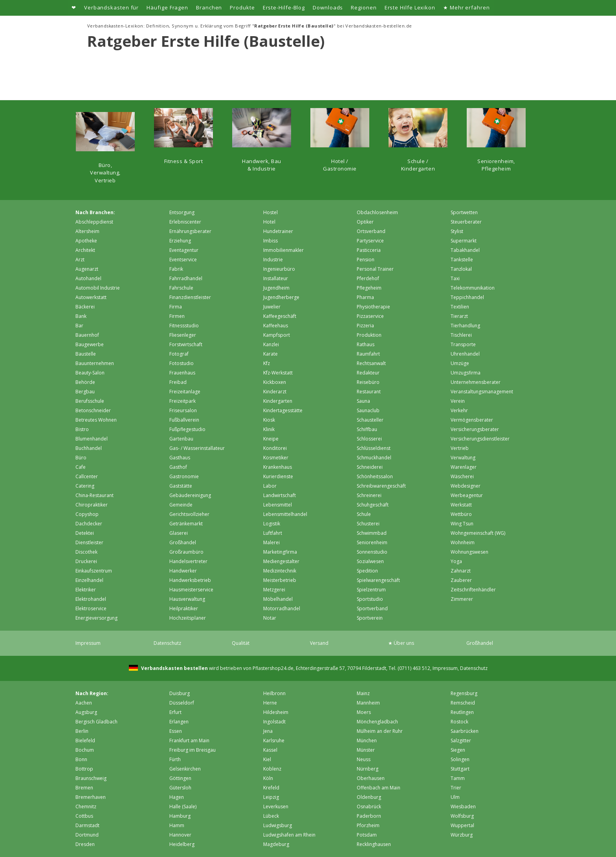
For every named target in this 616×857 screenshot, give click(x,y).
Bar (79, 326)
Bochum (85, 750)
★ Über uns (401, 643)
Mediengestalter (281, 561)
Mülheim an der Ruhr (380, 731)
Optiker (365, 222)
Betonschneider (93, 410)
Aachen (84, 703)
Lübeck (271, 816)
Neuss (364, 759)
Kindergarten (278, 401)
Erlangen (179, 722)
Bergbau (85, 392)
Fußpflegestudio (187, 429)
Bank (81, 316)
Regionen (364, 7)
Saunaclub (368, 410)
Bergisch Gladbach (96, 722)
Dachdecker (89, 524)
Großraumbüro (186, 552)
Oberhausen (371, 778)
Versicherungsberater (475, 429)
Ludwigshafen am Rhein (289, 835)
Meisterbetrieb (280, 580)
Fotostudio (181, 363)
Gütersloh (180, 788)
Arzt (80, 260)
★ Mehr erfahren (467, 7)
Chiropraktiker (92, 505)
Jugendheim (276, 288)
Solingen (460, 759)
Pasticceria (369, 250)
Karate (270, 354)
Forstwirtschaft (186, 344)
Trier (456, 788)
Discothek (86, 552)
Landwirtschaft (280, 495)
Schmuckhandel (374, 458)
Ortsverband (371, 231)
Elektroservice (91, 608)
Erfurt (175, 712)
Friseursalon (183, 410)
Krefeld (271, 788)
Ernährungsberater (190, 231)
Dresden (85, 844)
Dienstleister (89, 542)
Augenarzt (87, 269)
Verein (458, 401)
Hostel (270, 212)
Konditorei (275, 448)
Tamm (458, 778)
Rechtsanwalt (371, 363)
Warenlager (464, 467)
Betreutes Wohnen (96, 420)
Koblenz (272, 769)
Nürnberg (368, 769)
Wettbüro (461, 514)
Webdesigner (466, 486)
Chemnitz (86, 807)
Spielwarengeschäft (378, 580)
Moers (364, 712)
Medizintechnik (280, 571)
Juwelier (272, 307)
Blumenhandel (92, 439)
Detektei (85, 533)
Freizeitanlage (185, 392)
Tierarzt (459, 316)
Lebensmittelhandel (285, 514)
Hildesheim (276, 712)
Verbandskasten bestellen (174, 668)
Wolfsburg (462, 816)
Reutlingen (462, 712)
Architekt (85, 250)
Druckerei (86, 561)
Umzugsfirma (466, 373)
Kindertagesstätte (283, 410)
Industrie (273, 260)
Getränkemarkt (186, 524)
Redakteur (368, 373)
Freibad (178, 382)
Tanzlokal (461, 269)
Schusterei (368, 524)
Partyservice (370, 241)
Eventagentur (184, 250)
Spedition (367, 571)
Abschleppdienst (94, 222)
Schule (364, 514)
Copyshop (87, 514)
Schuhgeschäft (373, 505)
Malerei (271, 542)
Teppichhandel (467, 297)
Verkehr (459, 410)
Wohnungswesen (469, 552)
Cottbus (84, 816)
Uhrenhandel (465, 354)
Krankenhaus (278, 467)
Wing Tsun (462, 524)
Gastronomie (184, 476)
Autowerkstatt (91, 297)
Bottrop (84, 769)
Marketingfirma (280, 552)
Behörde (85, 382)
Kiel (267, 759)
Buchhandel (89, 448)
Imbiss (270, 241)
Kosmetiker (276, 458)
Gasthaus (180, 458)
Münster (366, 750)
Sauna (363, 401)
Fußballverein (184, 420)
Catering (85, 486)
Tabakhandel (465, 250)
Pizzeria (365, 326)
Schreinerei (369, 495)
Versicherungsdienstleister (480, 439)
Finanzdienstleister (190, 297)
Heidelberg (182, 844)
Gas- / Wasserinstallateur (197, 448)
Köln (268, 778)
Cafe (81, 467)
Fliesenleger (183, 335)
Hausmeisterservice (191, 590)
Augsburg (86, 712)
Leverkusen (276, 807)
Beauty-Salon (90, 373)
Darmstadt (87, 825)
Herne (270, 703)
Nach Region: (92, 693)
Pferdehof (368, 278)
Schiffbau (367, 429)
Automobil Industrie (98, 288)
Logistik (272, 524)
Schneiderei (370, 467)
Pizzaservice (370, 316)
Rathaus (366, 344)
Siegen (458, 750)
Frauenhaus (182, 373)
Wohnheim (463, 542)
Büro (81, 458)
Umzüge (460, 363)
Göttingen (180, 778)
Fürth (175, 759)
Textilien (460, 307)
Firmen (177, 316)
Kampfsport (277, 335)
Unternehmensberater (476, 382)
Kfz (267, 363)
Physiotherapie (373, 307)
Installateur (276, 278)
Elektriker (86, 590)
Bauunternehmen (95, 363)
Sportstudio (370, 599)
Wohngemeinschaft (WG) (478, 533)
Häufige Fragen (167, 7)
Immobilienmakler (283, 250)
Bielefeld (85, 740)
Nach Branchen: (95, 212)
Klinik (269, 429)
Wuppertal (462, 825)
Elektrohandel (91, 599)
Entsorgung (182, 212)
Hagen (177, 797)
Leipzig (271, 797)
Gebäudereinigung (190, 495)
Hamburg (180, 816)
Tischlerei (461, 335)
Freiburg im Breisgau (192, 750)
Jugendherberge (281, 297)
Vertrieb (460, 448)
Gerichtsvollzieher (189, 514)
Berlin (82, 731)
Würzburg (462, 835)
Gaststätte (181, 486)
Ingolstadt (274, 722)
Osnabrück (369, 807)
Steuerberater (466, 222)
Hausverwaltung (187, 599)
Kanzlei (271, 344)
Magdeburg (276, 844)
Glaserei (179, 533)
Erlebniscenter (185, 222)
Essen (176, 731)
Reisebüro (368, 382)
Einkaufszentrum (94, 571)
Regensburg (464, 693)
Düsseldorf (182, 703)
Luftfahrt (273, 533)
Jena (268, 731)
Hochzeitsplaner (188, 618)
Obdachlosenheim (377, 212)
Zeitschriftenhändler (473, 590)
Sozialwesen (370, 561)
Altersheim (87, 231)
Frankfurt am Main (189, 740)
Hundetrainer (278, 231)
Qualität (241, 643)
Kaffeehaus (276, 326)
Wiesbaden (463, 807)
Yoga (456, 561)
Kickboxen (275, 382)
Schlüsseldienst (374, 448)
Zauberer (461, 580)
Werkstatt (461, 505)
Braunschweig (91, 778)
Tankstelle (462, 260)
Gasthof (178, 467)
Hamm (177, 825)
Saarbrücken (465, 731)
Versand (319, 643)
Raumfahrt (368, 354)
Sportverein (370, 618)
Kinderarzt (275, 392)
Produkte (242, 7)
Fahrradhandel (186, 278)
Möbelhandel (278, 599)
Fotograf (179, 354)
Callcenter (87, 476)
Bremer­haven (91, 797)
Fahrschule (181, 288)
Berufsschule (90, 401)
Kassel (270, 750)
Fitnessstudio (184, 326)
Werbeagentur (467, 495)
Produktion (369, 335)
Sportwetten (464, 212)
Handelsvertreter (188, 561)
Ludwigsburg (278, 825)
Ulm (455, 797)
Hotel (269, 222)
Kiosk (269, 420)
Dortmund (87, 835)
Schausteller (370, 420)
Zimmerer (462, 599)
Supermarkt (464, 241)
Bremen (84, 788)
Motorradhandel (282, 608)
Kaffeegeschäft (280, 316)
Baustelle (86, 354)
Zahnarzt (461, 571)
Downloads (328, 7)
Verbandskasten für (111, 7)
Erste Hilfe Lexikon (410, 7)
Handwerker (183, 571)
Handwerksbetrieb (190, 580)
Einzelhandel (89, 580)
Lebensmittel (278, 505)
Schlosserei (369, 439)
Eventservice (183, 260)
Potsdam (367, 835)
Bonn (81, 759)
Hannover (180, 835)
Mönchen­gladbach (377, 722)
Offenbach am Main (379, 788)
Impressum (88, 643)
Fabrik (176, 269)
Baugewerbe (90, 344)
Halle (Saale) (183, 807)
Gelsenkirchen (185, 769)
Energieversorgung (96, 618)
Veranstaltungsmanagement (482, 392)
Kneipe (271, 439)
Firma (176, 307)
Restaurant (369, 392)
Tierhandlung (465, 326)
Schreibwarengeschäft (381, 486)
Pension (366, 260)
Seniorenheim (372, 542)
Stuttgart (460, 769)
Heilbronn (274, 693)
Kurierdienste (278, 476)
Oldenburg (369, 797)
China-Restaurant (94, 495)
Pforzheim (368, 825)
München (367, 740)
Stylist (457, 231)
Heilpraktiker (184, 608)
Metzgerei (274, 590)
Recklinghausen (374, 844)
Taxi (455, 278)
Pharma (365, 297)
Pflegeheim (369, 288)
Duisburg (180, 693)
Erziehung (180, 241)
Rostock (459, 722)
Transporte (463, 344)
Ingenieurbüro (279, 269)
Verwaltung (463, 458)
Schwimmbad (372, 533)
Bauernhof (87, 335)
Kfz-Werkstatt (278, 373)
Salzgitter (461, 740)
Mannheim (368, 703)
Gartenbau (181, 439)
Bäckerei (85, 307)
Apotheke (86, 241)
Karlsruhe (274, 740)
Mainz (363, 693)
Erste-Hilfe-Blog (284, 7)
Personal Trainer (375, 269)
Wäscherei (462, 476)
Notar (270, 618)
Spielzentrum (371, 590)
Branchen (209, 7)
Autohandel (88, 278)
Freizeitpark (182, 401)
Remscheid (463, 703)
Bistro (82, 429)
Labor (270, 486)
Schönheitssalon (375, 476)
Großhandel (183, 542)
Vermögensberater (472, 420)
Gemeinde (181, 505)
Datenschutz (167, 643)
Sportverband (372, 608)
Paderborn (369, 816)
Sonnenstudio (372, 552)
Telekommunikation (473, 288)
